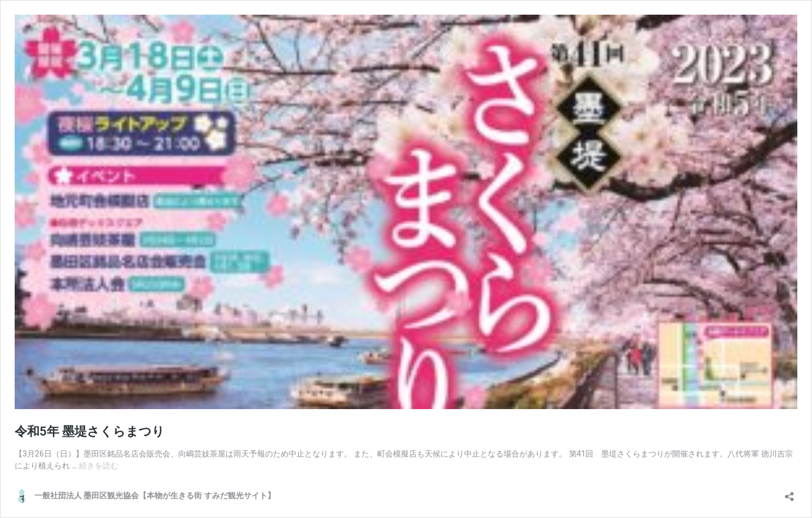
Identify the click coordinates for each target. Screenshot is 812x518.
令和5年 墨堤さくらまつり (90, 431)
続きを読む (99, 466)
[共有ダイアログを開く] (789, 493)
